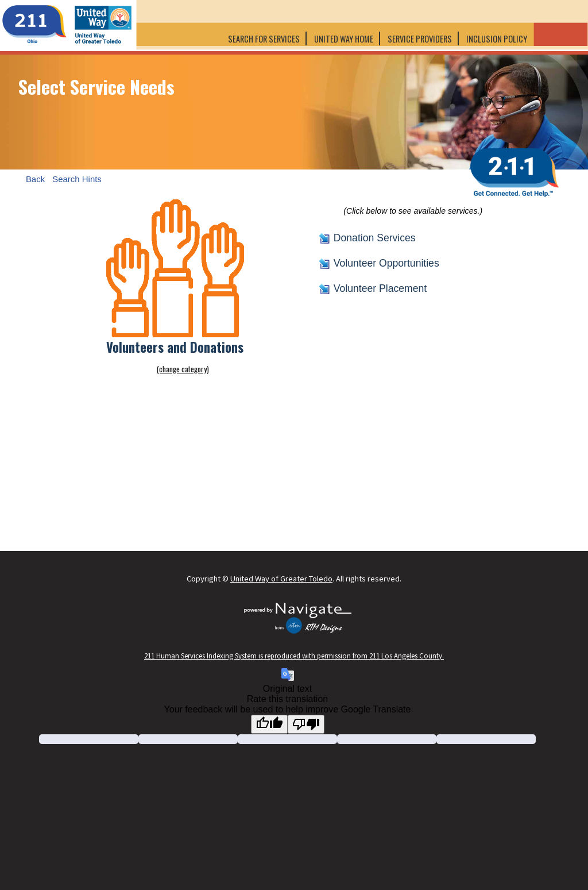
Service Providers (420, 39)
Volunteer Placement (380, 288)
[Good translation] (269, 724)
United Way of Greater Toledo (281, 579)
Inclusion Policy (498, 39)
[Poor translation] (306, 724)
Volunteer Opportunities (386, 263)
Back (35, 178)
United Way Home (344, 39)
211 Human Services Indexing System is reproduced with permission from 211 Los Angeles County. (294, 656)
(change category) (183, 369)
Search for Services (264, 39)
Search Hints (77, 178)
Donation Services (375, 238)
